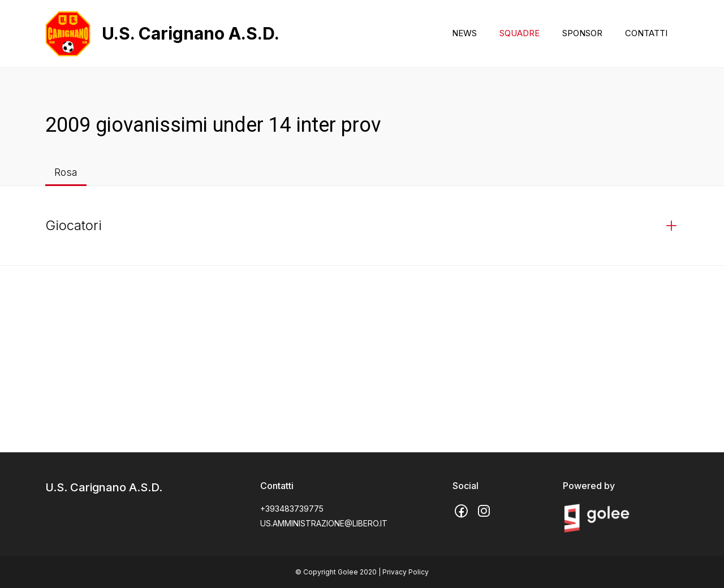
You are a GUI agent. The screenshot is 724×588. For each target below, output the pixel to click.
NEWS (464, 33)
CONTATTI (646, 33)
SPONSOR (582, 33)
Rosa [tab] (66, 172)
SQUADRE (520, 33)
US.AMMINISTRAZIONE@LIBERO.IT (324, 523)
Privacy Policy (406, 572)
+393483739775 (292, 509)
